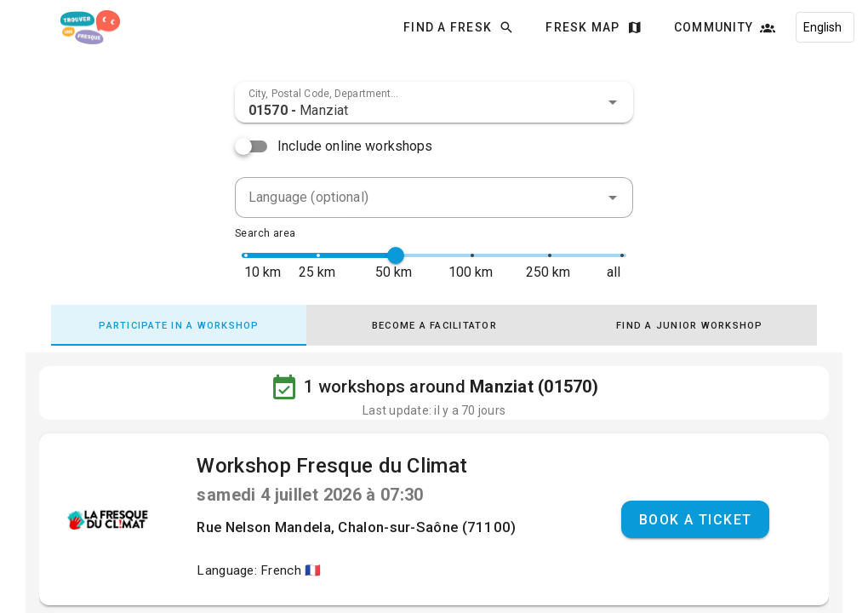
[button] (613, 102)
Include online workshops (355, 146)
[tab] (179, 325)
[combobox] (434, 102)
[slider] (396, 255)
